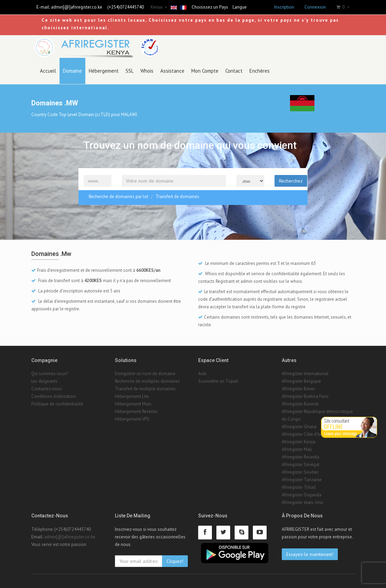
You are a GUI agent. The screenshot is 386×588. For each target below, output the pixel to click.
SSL (130, 71)
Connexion (315, 7)
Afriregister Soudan (300, 472)
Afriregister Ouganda (302, 495)
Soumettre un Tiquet (218, 381)
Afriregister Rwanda (301, 457)
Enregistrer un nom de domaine (145, 374)
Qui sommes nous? (50, 374)
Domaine (72, 71)
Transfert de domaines (177, 197)
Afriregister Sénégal (301, 465)
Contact (234, 71)
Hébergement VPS (132, 419)
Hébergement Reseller (136, 411)
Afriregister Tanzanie (302, 480)
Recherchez (291, 181)
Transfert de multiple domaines (145, 389)
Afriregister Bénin (298, 389)
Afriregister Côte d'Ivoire (305, 434)
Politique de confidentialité (57, 404)
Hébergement (104, 71)
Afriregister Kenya (299, 442)
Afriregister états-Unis (303, 502)
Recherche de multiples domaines (147, 381)
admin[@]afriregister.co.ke (77, 7)
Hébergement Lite (132, 396)
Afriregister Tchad (299, 487)
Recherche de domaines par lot (119, 197)
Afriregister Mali (297, 449)
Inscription (284, 7)
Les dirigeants (44, 381)
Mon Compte (205, 71)
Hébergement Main (133, 404)
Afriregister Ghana (299, 427)
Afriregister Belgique (301, 381)
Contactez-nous (47, 389)
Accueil (48, 71)
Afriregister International (305, 374)
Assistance (172, 71)
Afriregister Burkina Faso (305, 396)
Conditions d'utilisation (53, 396)
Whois (147, 71)
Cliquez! (175, 561)
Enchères (260, 71)
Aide (202, 374)
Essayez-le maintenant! (310, 554)
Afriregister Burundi (300, 404)
